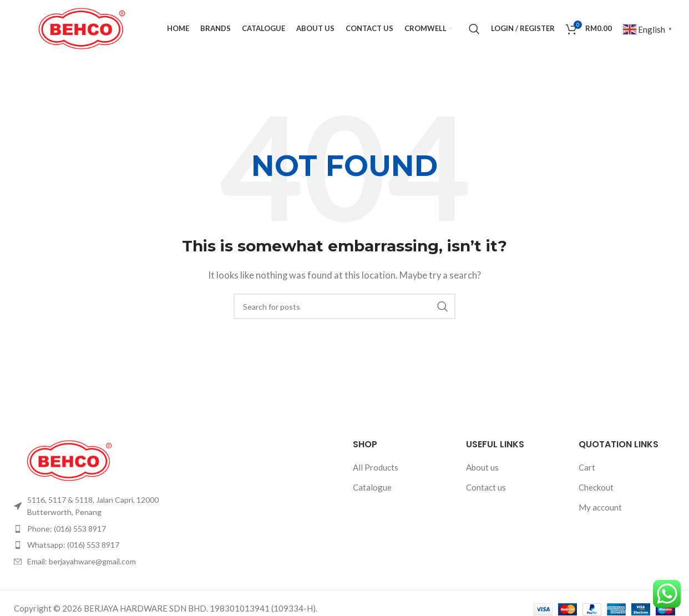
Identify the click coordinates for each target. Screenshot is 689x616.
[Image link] (69, 461)
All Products (376, 468)
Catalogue (372, 488)
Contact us (486, 488)
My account (600, 508)
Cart (587, 468)
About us (482, 468)
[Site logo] (82, 28)
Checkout (596, 488)
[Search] (474, 29)
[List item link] (90, 508)
